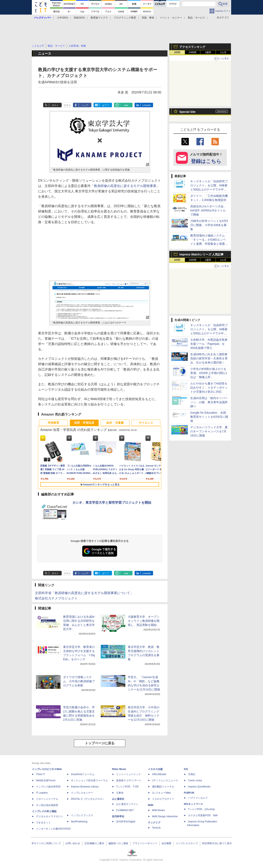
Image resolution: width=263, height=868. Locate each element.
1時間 (177, 52)
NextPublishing (79, 822)
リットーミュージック (128, 774)
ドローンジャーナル (47, 799)
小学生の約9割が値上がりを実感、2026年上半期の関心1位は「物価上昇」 (209, 373)
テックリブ (154, 823)
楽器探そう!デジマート (129, 780)
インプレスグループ (187, 843)
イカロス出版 (155, 769)
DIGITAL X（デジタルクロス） (88, 799)
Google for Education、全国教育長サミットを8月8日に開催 (209, 417)
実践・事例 (148, 18)
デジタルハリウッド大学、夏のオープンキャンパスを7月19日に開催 (209, 431)
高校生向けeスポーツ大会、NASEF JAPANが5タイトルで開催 (208, 210)
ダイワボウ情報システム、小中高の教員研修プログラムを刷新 (79, 681)
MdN (151, 805)
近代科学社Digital (126, 822)
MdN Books (158, 810)
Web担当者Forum (46, 780)
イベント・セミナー (171, 18)
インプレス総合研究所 (48, 787)
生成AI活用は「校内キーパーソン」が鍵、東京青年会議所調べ (209, 402)
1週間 (208, 52)
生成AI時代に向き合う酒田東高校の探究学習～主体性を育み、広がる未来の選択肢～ (209, 358)
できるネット (43, 823)
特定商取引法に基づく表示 (217, 843)
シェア (85, 105)
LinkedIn (147, 105)
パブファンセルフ (198, 798)
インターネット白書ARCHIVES (53, 829)
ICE (186, 769)
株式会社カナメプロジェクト (56, 598)
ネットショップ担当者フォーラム (89, 780)
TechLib (156, 828)
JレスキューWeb (161, 793)
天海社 (192, 774)
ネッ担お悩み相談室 (47, 805)
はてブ (106, 105)
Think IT (40, 774)
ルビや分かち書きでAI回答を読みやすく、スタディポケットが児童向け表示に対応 (209, 388)
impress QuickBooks (199, 787)
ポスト (55, 105)
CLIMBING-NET (125, 810)
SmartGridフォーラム (83, 774)
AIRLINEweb (159, 774)
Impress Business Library (85, 787)
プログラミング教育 (125, 18)
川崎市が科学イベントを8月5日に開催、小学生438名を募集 (209, 225)
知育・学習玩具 (84, 423)
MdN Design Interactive (165, 816)
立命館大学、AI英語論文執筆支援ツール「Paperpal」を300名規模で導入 (209, 344)
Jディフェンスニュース (165, 780)
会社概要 (166, 843)
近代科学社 (118, 816)
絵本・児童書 (115, 423)
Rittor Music (119, 769)
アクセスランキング (192, 47)
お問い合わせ (73, 843)
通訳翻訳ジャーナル (163, 787)
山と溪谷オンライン (127, 804)
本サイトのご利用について (46, 843)
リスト (67, 105)
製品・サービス (196, 18)
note (126, 105)
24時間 (192, 52)
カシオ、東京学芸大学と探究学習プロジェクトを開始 (112, 503)
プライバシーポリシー (145, 843)
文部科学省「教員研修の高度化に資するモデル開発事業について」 (84, 593)
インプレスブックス (82, 815)
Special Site (187, 112)
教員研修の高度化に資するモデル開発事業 (125, 186)
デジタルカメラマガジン (50, 816)
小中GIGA (62, 18)
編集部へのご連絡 (118, 843)
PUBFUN (189, 793)
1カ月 (223, 52)
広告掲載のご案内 (94, 843)
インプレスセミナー (82, 793)
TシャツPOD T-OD (127, 787)
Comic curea (195, 780)
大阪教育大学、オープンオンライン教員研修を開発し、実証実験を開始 (144, 621)
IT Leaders (42, 793)
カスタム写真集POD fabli (203, 815)
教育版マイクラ (99, 18)
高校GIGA (79, 18)
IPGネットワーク (193, 804)
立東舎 (120, 793)
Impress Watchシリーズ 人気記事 (201, 254)
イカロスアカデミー (163, 799)
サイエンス (146, 423)
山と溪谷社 (118, 799)
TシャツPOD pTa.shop (201, 809)
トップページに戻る (100, 743)
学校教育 (53, 423)
